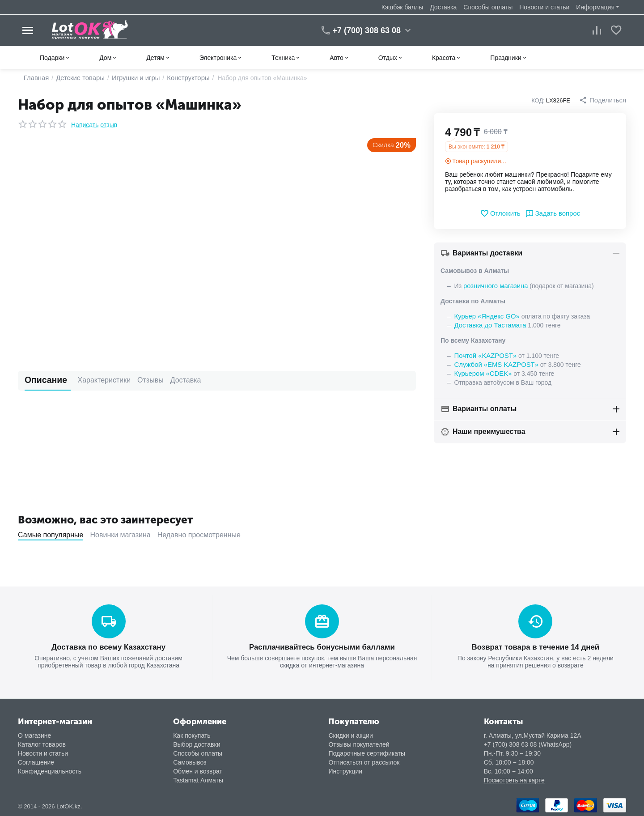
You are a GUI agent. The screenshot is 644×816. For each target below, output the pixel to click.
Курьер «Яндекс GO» (485, 316)
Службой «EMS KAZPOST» (494, 365)
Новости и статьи (544, 7)
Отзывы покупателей (359, 744)
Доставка (443, 7)
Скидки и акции (350, 735)
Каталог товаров (42, 744)
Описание (41, 380)
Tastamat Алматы (198, 779)
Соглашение (36, 761)
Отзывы (137, 380)
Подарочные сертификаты (367, 752)
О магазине (34, 735)
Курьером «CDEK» (481, 374)
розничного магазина (494, 286)
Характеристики (91, 380)
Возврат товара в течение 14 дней (536, 647)
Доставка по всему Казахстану (108, 647)
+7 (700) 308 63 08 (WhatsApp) (528, 744)
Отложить (502, 213)
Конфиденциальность (50, 770)
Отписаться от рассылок (364, 761)
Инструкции (345, 770)
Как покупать (192, 735)
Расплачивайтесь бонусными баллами (322, 647)
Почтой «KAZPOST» (484, 356)
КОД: (540, 100)
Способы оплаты (488, 7)
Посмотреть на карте (514, 779)
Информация (595, 7)
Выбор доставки (197, 744)
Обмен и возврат (198, 770)
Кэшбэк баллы (402, 7)
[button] (604, 100)
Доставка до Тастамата (488, 325)
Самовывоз (190, 761)
